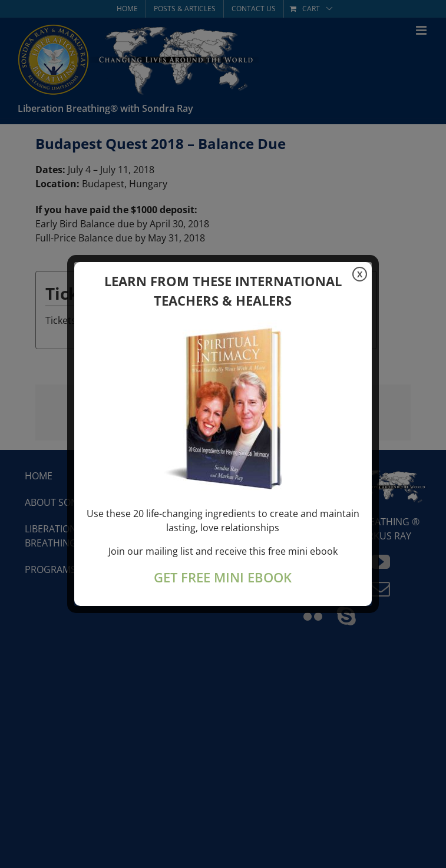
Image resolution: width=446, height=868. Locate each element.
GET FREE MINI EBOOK (223, 577)
